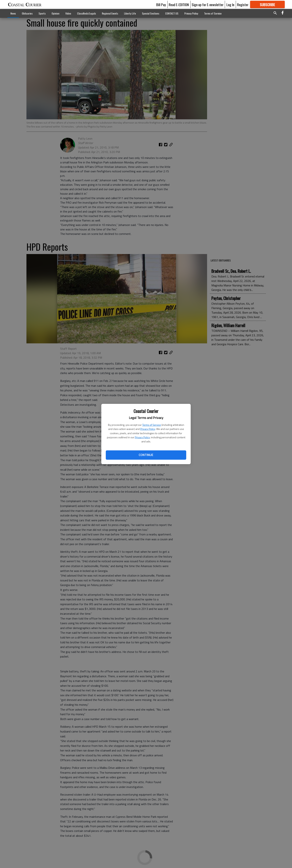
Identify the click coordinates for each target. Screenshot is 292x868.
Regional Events (110, 13)
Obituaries (27, 13)
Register (243, 4)
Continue (146, 455)
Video (68, 13)
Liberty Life (130, 13)
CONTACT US (172, 13)
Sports (42, 13)
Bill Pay (161, 4)
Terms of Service (152, 425)
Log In (230, 4)
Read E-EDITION (179, 4)
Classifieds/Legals (87, 13)
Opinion (55, 13)
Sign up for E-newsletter (208, 4)
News (13, 13)
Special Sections (151, 13)
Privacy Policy (148, 429)
